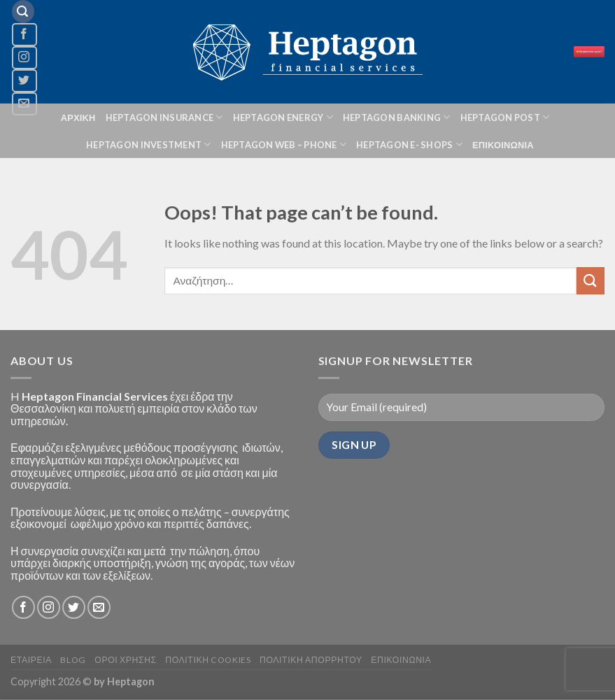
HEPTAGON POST (505, 117)
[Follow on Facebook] (24, 35)
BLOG (73, 660)
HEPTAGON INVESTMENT (148, 144)
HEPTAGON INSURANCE (164, 117)
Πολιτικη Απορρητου (311, 660)
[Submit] (591, 281)
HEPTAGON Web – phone (284, 144)
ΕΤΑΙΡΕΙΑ (31, 660)
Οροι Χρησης (125, 660)
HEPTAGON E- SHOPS (409, 144)
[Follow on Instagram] (24, 58)
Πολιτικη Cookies (208, 660)
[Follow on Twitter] (24, 81)
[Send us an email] (99, 607)
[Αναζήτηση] (23, 12)
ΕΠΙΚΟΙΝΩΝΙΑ (503, 145)
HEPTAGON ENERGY (283, 117)
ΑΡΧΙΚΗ (78, 117)
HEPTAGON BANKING (397, 117)
